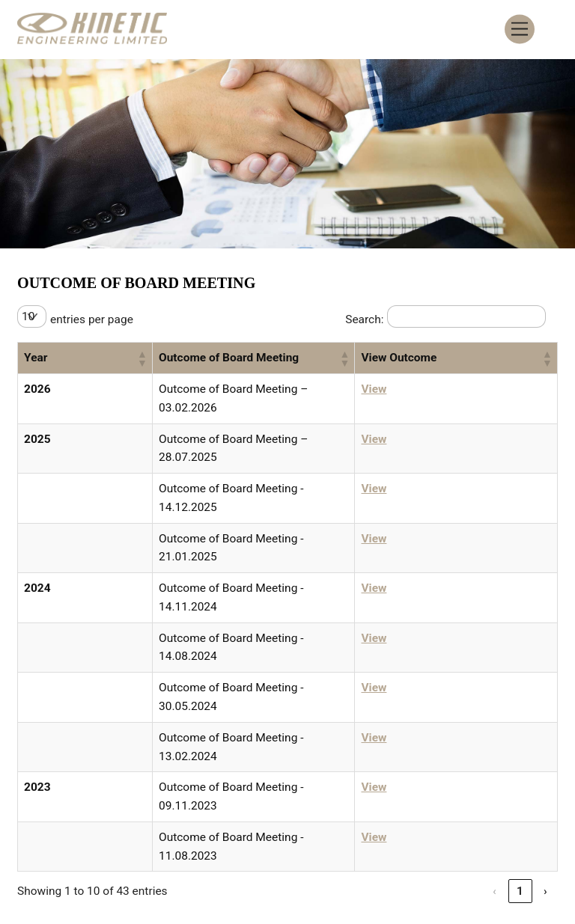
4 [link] (495, 716)
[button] (76, 361)
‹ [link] (393, 716)
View (432, 392)
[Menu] (520, 30)
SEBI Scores (353, 850)
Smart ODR (279, 850)
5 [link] (520, 716)
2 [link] (444, 716)
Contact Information (368, 832)
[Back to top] (535, 845)
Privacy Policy (482, 832)
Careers (273, 832)
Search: (360, 321)
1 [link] (419, 716)
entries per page (94, 321)
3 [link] (469, 716)
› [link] (546, 716)
